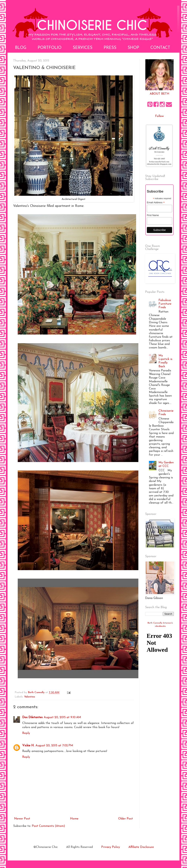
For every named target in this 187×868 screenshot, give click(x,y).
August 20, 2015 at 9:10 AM (62, 717)
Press (110, 48)
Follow (159, 116)
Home (74, 819)
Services (83, 48)
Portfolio (50, 48)
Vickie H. (28, 746)
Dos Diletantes (32, 717)
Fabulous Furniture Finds (165, 304)
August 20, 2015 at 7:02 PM (54, 746)
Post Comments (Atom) (48, 826)
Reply (26, 733)
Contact (160, 48)
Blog (21, 48)
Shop (133, 48)
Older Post (126, 819)
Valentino (30, 697)
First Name (153, 215)
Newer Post (22, 819)
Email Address (156, 203)
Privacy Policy (111, 847)
